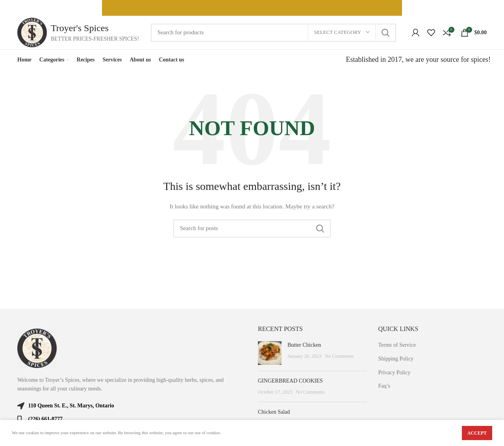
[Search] (273, 33)
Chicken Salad (274, 412)
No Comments (339, 356)
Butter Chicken (304, 345)
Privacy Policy (395, 373)
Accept (477, 433)
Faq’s (384, 386)
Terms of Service (397, 345)
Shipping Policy (396, 359)
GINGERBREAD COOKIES (290, 381)
